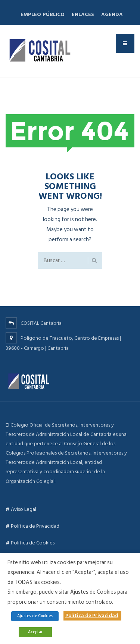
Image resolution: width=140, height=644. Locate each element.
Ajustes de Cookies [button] (35, 616)
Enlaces (83, 14)
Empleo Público (43, 14)
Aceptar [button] (35, 632)
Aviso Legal (21, 509)
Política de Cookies (30, 543)
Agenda (112, 14)
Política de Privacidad (32, 526)
